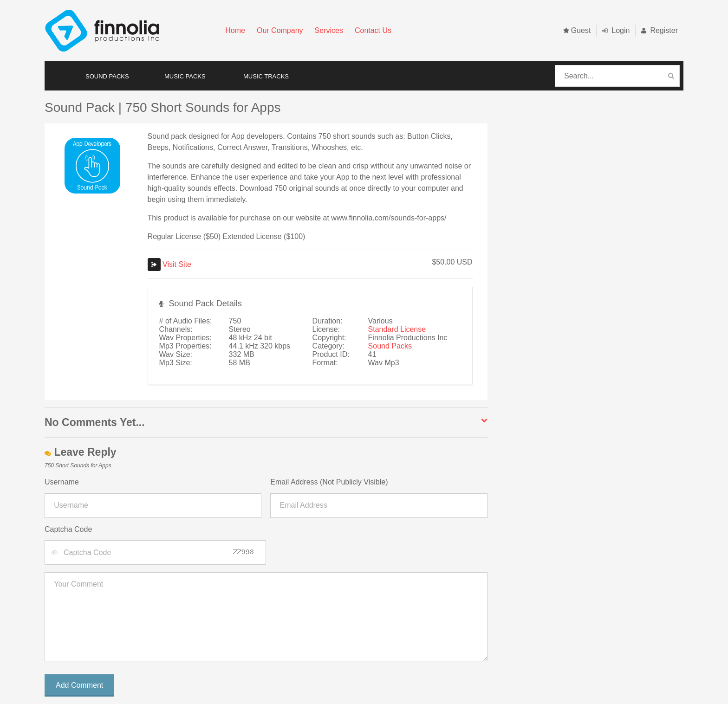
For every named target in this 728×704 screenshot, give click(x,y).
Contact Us (373, 30)
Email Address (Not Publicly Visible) (329, 482)
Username (62, 482)
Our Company (280, 30)
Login (616, 30)
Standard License (397, 329)
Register (660, 30)
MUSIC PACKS (185, 76)
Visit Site (169, 264)
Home (235, 30)
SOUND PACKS (107, 76)
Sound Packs (390, 346)
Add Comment (79, 685)
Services (329, 30)
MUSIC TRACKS (266, 76)
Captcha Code (68, 529)
